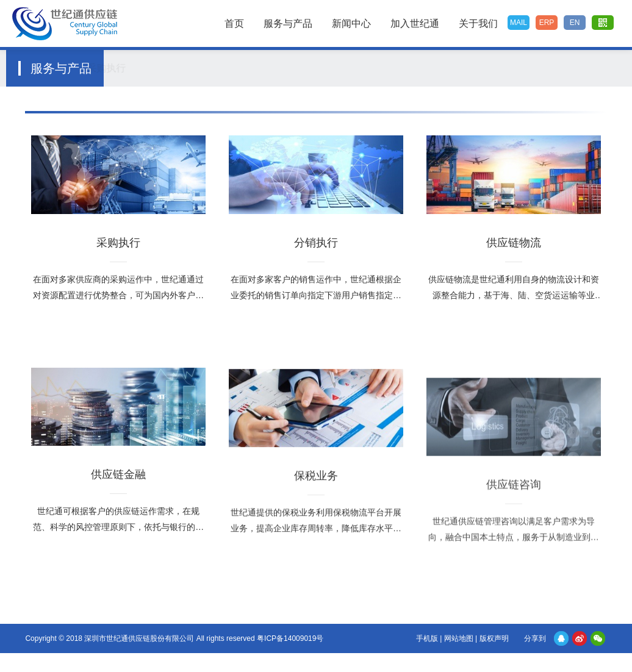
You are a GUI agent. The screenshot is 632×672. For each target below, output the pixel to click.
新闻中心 (351, 23)
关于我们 (478, 23)
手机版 (427, 638)
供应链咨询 (433, 68)
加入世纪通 (415, 23)
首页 (234, 23)
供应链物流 (252, 68)
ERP (547, 23)
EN (575, 23)
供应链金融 (318, 68)
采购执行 (132, 68)
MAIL (519, 23)
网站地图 (459, 638)
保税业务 (377, 68)
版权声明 (494, 638)
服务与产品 (288, 23)
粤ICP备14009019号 (290, 638)
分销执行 (190, 68)
